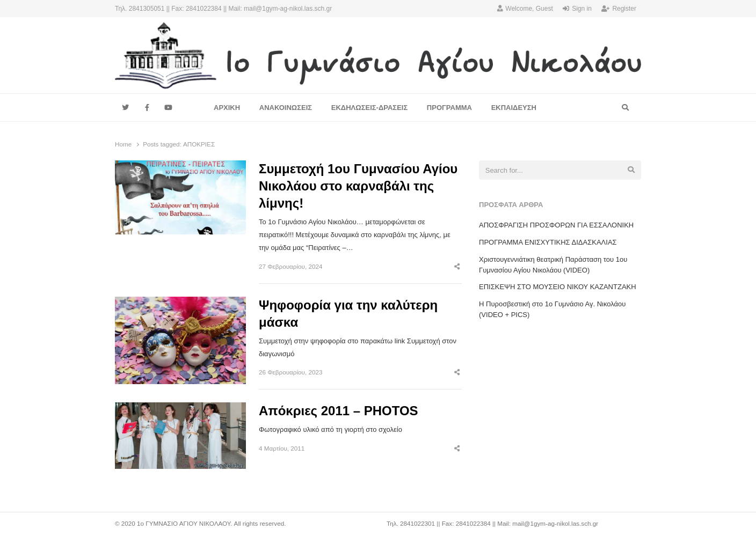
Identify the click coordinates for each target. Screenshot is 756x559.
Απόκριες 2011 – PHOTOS (339, 411)
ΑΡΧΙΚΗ (227, 108)
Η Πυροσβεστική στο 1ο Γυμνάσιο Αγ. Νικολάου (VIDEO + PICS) (552, 309)
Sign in (577, 9)
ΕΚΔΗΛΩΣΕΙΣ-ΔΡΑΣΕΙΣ (369, 108)
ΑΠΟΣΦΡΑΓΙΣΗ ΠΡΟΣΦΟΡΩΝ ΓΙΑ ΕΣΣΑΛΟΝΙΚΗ (556, 225)
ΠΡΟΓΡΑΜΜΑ (449, 108)
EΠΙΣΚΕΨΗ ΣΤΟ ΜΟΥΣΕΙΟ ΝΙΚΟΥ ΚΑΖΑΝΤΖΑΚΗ (558, 287)
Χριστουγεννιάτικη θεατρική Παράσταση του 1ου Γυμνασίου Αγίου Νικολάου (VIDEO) (553, 265)
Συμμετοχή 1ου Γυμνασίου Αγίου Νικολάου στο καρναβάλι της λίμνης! (358, 186)
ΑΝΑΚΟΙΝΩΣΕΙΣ (286, 108)
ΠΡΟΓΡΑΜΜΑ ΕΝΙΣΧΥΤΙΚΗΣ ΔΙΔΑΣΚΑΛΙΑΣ (548, 242)
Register (619, 9)
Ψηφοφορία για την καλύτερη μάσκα (348, 314)
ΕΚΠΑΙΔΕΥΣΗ (514, 108)
